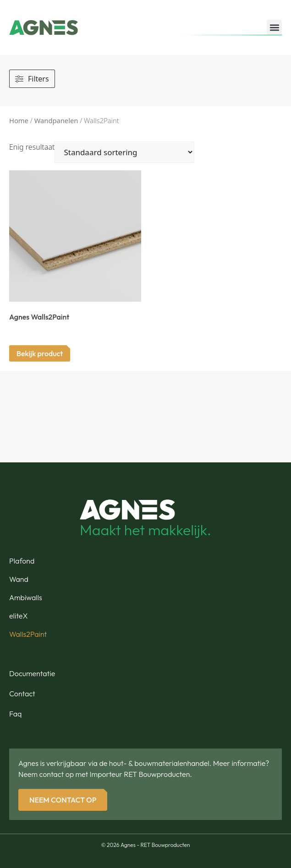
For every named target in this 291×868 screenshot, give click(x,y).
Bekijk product (40, 353)
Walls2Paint (28, 634)
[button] (274, 27)
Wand (19, 579)
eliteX (18, 616)
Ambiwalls (26, 597)
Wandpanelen (56, 120)
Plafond (22, 561)
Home (19, 120)
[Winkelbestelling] (124, 152)
